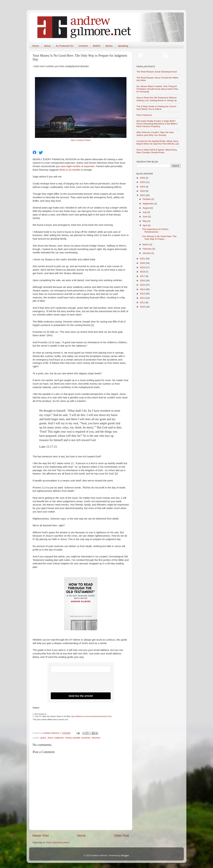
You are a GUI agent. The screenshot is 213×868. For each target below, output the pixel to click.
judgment (59, 738)
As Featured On (65, 46)
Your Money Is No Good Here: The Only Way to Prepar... (159, 238)
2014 (143, 289)
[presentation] (76, 683)
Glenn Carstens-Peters (81, 140)
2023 (143, 191)
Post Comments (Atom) (58, 842)
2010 (143, 307)
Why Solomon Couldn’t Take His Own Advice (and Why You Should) (155, 134)
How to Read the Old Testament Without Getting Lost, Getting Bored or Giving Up (157, 99)
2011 (143, 302)
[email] (81, 669)
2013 (143, 294)
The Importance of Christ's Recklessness (155, 230)
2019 (143, 267)
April (145, 225)
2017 (143, 276)
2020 (143, 263)
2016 (143, 281)
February (147, 249)
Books (109, 46)
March (146, 244)
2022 (143, 195)
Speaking (123, 46)
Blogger (125, 855)
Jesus (50, 738)
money (68, 738)
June (145, 217)
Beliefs (97, 46)
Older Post (122, 836)
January (147, 253)
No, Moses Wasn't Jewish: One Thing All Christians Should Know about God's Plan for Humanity (157, 89)
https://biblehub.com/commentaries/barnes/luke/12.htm (91, 716)
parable (77, 738)
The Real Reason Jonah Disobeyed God (157, 72)
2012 (143, 298)
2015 (143, 285)
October (147, 199)
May (145, 221)
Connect (83, 46)
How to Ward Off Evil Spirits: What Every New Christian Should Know (157, 151)
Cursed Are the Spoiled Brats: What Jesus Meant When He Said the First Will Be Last (158, 142)
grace (43, 738)
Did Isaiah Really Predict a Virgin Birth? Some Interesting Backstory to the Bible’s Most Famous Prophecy (157, 124)
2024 (143, 187)
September (148, 204)
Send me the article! (81, 696)
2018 (143, 272)
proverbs (86, 738)
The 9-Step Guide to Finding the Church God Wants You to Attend (156, 108)
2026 (143, 178)
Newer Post (41, 836)
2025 (143, 182)
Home (36, 46)
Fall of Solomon (144, 115)
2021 (143, 259)
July (145, 212)
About (47, 46)
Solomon (96, 738)
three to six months (70, 170)
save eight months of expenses (77, 166)
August (146, 208)
